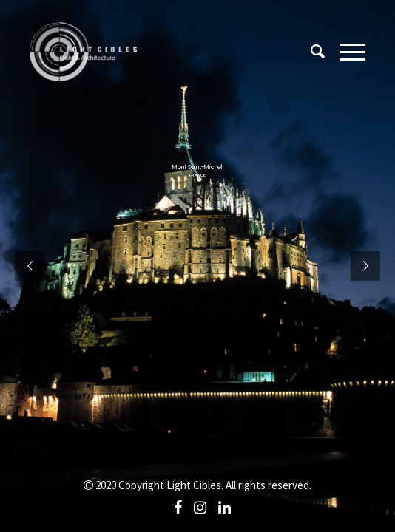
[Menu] (345, 52)
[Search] (310, 52)
